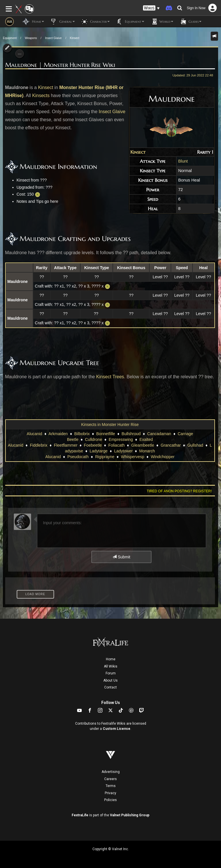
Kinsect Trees (110, 377)
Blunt (183, 161)
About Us (110, 680)
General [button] (62, 22)
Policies (110, 800)
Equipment (10, 38)
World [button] (162, 22)
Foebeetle (93, 445)
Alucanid (35, 434)
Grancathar (171, 445)
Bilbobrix (82, 434)
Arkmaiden (58, 434)
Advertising (111, 772)
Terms (111, 786)
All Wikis (111, 666)
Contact (110, 687)
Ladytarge (99, 451)
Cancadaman (159, 434)
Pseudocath (78, 457)
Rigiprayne (105, 457)
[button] (151, 8)
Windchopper (163, 457)
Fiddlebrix (39, 445)
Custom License (117, 729)
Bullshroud (131, 434)
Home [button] (33, 22)
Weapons (31, 38)
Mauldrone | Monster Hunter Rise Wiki (60, 65)
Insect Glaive (54, 38)
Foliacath (117, 445)
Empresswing (121, 439)
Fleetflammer (66, 445)
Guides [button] (190, 22)
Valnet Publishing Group (130, 815)
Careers (110, 779)
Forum (111, 673)
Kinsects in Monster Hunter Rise (110, 425)
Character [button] (95, 22)
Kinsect (75, 38)
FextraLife (80, 815)
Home (111, 659)
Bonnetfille (106, 434)
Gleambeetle (143, 445)
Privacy (110, 793)
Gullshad (195, 445)
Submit (121, 557)
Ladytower (123, 451)
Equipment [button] (130, 22)
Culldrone (94, 439)
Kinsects (41, 96)
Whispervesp (133, 457)
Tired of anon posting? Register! (179, 491)
